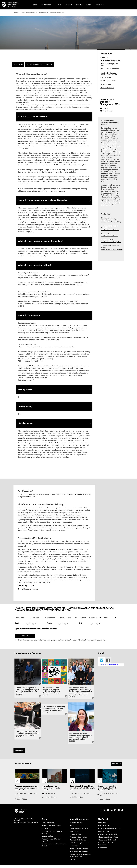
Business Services (76, 826)
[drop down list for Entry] (110, 620)
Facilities (106, 108)
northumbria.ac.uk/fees (109, 236)
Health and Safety (104, 834)
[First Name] (22, 620)
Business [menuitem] (58, 5)
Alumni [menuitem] (89, 5)
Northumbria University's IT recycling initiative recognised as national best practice (27, 736)
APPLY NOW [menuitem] (18, 64)
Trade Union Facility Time (79, 854)
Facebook (108, 663)
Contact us (102, 826)
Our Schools (46, 831)
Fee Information (106, 84)
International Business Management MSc (52, 13)
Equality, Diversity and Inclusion (109, 831)
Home (16, 13)
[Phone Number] (81, 620)
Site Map (73, 862)
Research (73, 828)
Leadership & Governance (79, 831)
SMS (81, 626)
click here (102, 643)
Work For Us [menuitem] (99, 5)
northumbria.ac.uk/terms (110, 230)
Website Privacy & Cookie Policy (81, 846)
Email (17, 626)
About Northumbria (79, 822)
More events (116, 767)
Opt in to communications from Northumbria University (36, 631)
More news (19, 753)
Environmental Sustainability (108, 837)
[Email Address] (66, 620)
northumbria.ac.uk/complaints (112, 250)
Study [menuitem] (35, 5)
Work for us (74, 834)
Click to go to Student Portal (108, 840)
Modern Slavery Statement (79, 852)
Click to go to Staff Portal (107, 843)
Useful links (104, 822)
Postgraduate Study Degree (51, 828)
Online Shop (103, 851)
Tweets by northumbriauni (108, 668)
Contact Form (30, 500)
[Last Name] (37, 620)
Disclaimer (74, 849)
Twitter (102, 663)
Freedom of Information (78, 840)
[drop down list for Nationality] (95, 620)
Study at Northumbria (28, 13)
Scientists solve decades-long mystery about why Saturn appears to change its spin (54, 711)
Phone (49, 626)
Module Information (107, 88)
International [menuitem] (46, 5)
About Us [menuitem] (79, 5)
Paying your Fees (104, 828)
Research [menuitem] (69, 5)
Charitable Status (76, 837)
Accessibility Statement (78, 843)
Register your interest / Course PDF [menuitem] (39, 64)
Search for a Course (49, 826)
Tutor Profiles (108, 111)
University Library (48, 839)
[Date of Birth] (51, 620)
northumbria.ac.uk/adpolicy (111, 242)
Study (44, 822)
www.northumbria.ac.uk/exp (111, 222)
